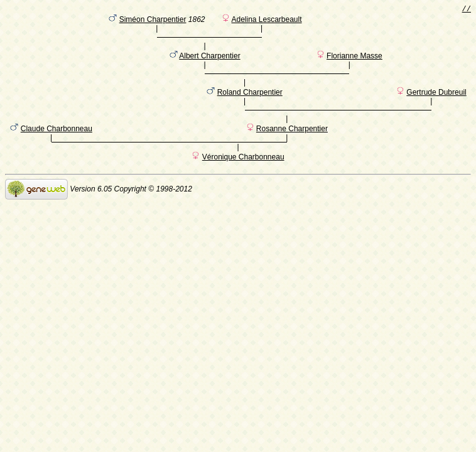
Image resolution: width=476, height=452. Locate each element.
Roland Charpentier (250, 107)
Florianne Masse (354, 65)
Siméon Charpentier (153, 22)
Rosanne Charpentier (292, 150)
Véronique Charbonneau (243, 180)
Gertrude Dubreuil (436, 107)
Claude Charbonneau (57, 150)
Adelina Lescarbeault (266, 22)
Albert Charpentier (209, 65)
